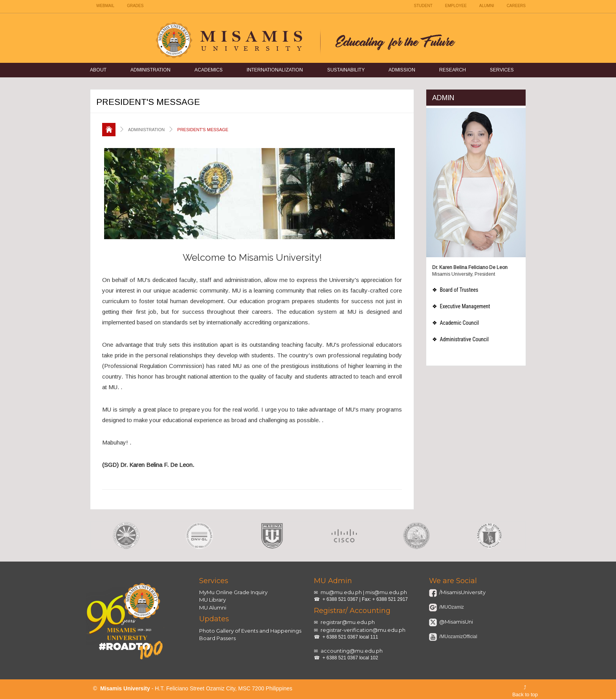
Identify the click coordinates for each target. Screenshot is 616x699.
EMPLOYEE (456, 6)
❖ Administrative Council (460, 339)
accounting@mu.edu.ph (352, 651)
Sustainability (346, 70)
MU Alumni (213, 608)
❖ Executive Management (461, 306)
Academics (209, 70)
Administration (150, 70)
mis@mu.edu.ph (386, 592)
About (98, 70)
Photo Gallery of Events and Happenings (250, 631)
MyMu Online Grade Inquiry (233, 592)
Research (453, 70)
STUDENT (423, 6)
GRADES (135, 6)
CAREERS (516, 6)
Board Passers (217, 638)
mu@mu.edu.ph (341, 592)
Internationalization (275, 70)
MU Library (213, 600)
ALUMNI (487, 6)
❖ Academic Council (456, 323)
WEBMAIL (105, 6)
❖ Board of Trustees (455, 290)
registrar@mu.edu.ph (348, 622)
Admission (402, 70)
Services (502, 70)
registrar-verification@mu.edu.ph (363, 630)
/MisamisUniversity (462, 592)
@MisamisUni (456, 622)
